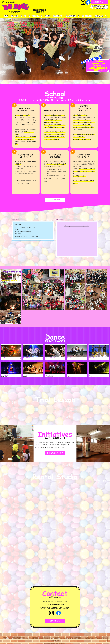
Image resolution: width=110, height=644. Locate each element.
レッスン (24, 16)
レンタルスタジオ (87, 16)
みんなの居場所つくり (73, 16)
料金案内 (48, 16)
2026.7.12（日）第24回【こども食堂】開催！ (27, 236)
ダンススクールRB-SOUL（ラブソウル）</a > (77, 226)
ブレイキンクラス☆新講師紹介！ (24, 232)
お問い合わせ (99, 16)
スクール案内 (14, 16)
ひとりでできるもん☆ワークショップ (25, 227)
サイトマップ (55, 641)
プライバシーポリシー (101, 638)
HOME (6, 16)
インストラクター (58, 16)
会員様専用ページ (99, 2)
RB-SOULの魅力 (21, 638)
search (106, 16)
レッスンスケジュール (36, 16)
